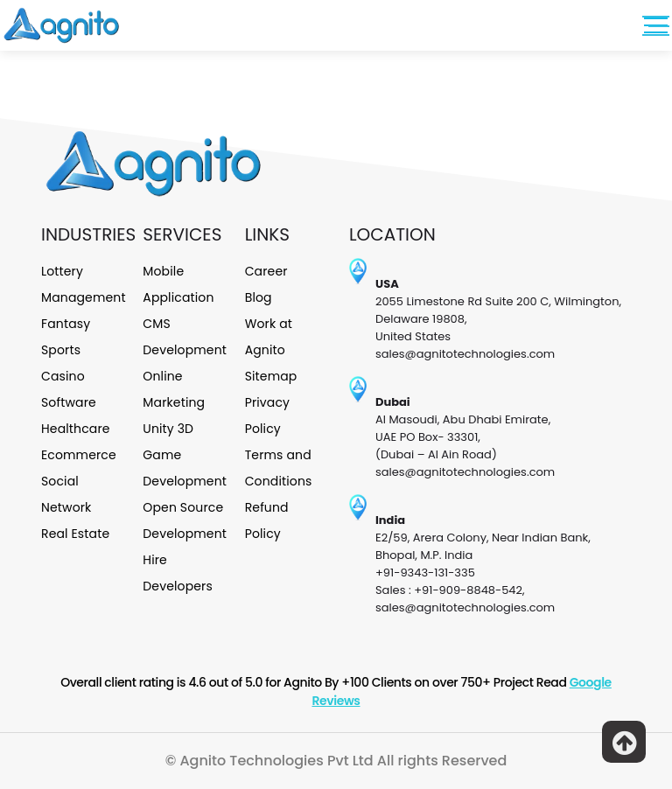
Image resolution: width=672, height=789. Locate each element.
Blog (259, 297)
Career (266, 271)
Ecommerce (79, 455)
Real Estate (75, 534)
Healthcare (76, 429)
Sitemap (271, 376)
